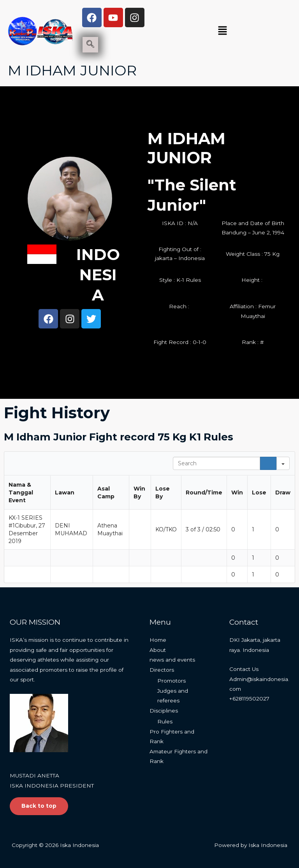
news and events (172, 660)
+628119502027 (249, 699)
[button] (222, 31)
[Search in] (283, 463)
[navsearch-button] (90, 45)
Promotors (171, 681)
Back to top (39, 806)
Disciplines (164, 711)
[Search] (268, 463)
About (158, 650)
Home (158, 640)
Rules (165, 721)
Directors (162, 670)
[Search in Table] (216, 463)
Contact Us (244, 669)
